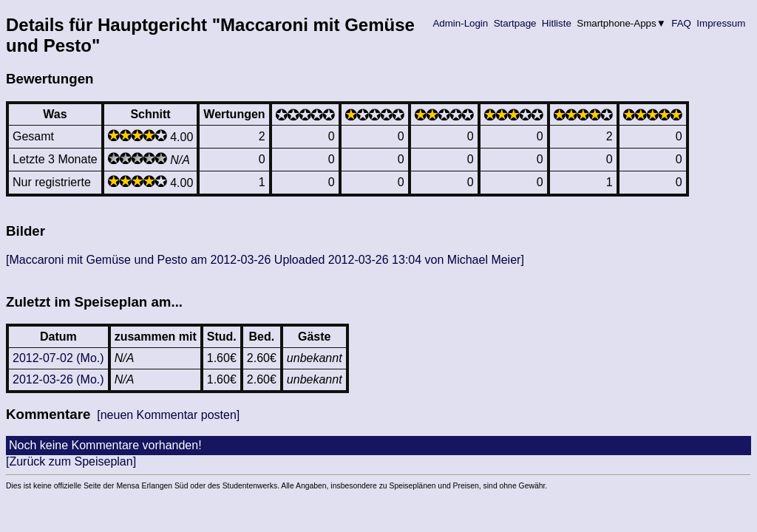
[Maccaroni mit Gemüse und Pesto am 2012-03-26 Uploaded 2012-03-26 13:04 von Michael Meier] (265, 260)
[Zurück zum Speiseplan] (71, 461)
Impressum (721, 23)
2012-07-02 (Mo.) (58, 358)
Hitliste (556, 23)
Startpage (515, 23)
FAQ (682, 23)
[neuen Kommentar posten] (168, 415)
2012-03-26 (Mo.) (58, 379)
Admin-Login (461, 23)
